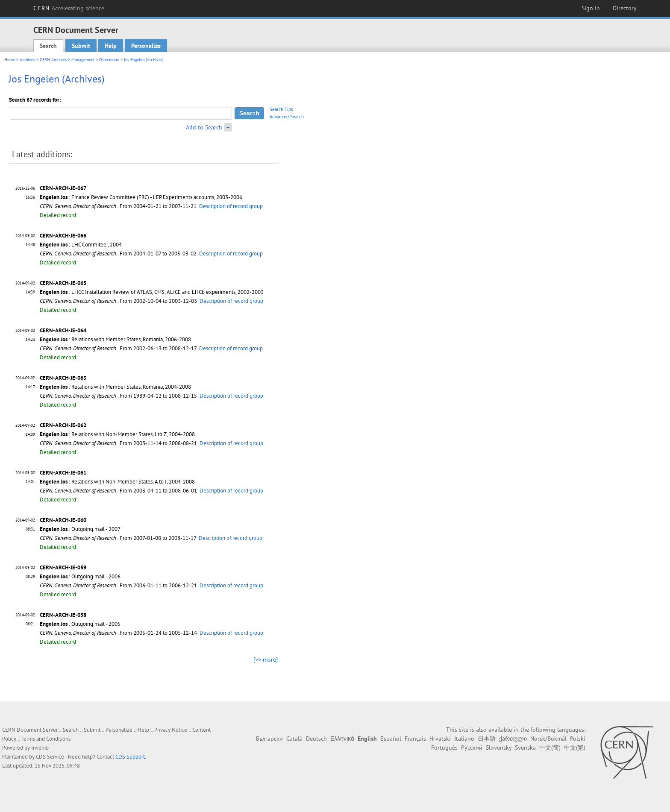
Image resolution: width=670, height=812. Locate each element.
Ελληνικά (342, 739)
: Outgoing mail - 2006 (80, 576)
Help (111, 46)
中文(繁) (575, 748)
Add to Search (204, 127)
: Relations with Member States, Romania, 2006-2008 (115, 339)
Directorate (109, 60)
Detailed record (58, 215)
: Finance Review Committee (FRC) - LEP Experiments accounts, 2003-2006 (141, 197)
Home (10, 60)
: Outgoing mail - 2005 (80, 624)
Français (415, 739)
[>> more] (266, 660)
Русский (472, 748)
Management (83, 60)
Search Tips (281, 109)
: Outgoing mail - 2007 (80, 529)
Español (391, 739)
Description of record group (231, 206)
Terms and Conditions (46, 739)
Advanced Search (287, 117)
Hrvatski (440, 739)
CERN (69, 8)
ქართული (513, 739)
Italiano (464, 739)
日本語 (487, 739)
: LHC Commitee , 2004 (81, 245)
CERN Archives (53, 60)
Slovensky (499, 748)
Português (444, 748)
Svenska (525, 748)
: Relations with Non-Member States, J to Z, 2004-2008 (117, 434)
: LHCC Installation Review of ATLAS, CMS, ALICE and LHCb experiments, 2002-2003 (152, 292)
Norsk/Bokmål (548, 739)
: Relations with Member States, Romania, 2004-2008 (115, 387)
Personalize (146, 46)
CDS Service (50, 757)
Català (294, 739)
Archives (27, 60)
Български (269, 739)
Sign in (591, 8)
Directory (625, 8)
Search (48, 46)
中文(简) (550, 748)
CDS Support (130, 757)
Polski (578, 739)
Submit (81, 46)
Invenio (40, 748)
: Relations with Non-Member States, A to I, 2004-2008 (117, 482)
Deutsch (316, 739)
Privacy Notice (171, 730)
